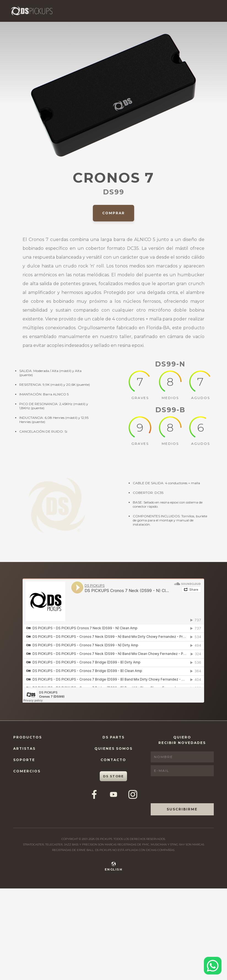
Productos (28, 737)
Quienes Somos (113, 749)
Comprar (113, 213)
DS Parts (113, 737)
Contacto (113, 760)
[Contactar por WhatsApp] (213, 966)
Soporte (24, 760)
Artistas (24, 749)
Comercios (27, 771)
